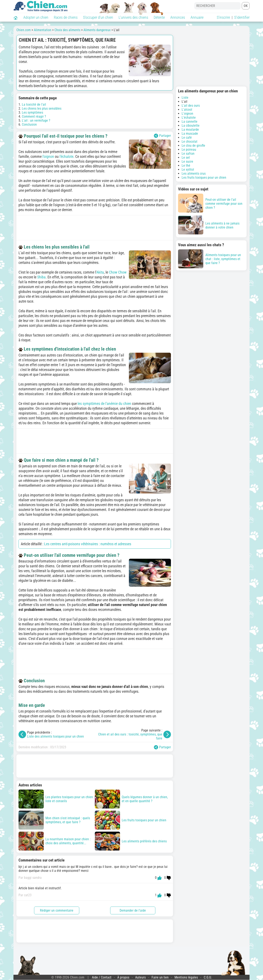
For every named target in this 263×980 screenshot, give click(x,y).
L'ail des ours (191, 106)
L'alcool (187, 110)
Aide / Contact (102, 977)
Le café (187, 138)
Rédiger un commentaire (57, 910)
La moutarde (190, 130)
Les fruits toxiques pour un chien (204, 178)
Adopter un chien (36, 17)
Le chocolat (190, 142)
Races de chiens (66, 17)
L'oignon (187, 114)
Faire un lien (160, 977)
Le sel (186, 158)
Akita (100, 272)
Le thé (186, 166)
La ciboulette (191, 126)
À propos (123, 977)
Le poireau (189, 150)
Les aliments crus (194, 174)
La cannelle (190, 122)
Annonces (178, 17)
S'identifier (242, 17)
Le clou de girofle (193, 146)
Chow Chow (118, 272)
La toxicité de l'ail (34, 104)
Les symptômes (32, 112)
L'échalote (189, 118)
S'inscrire (223, 17)
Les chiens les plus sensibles (42, 108)
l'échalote (66, 156)
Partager (162, 136)
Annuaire (197, 17)
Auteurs (140, 977)
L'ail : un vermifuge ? (36, 120)
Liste (185, 98)
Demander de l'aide (133, 910)
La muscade (190, 134)
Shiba (41, 277)
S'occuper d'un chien (98, 17)
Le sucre (187, 162)
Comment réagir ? (34, 116)
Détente (159, 17)
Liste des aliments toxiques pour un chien (56, 736)
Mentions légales (186, 977)
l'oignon (48, 156)
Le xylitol (188, 170)
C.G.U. (208, 977)
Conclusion (29, 124)
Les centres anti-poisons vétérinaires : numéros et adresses (88, 544)
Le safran (188, 154)
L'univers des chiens (133, 17)
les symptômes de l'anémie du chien (104, 404)
